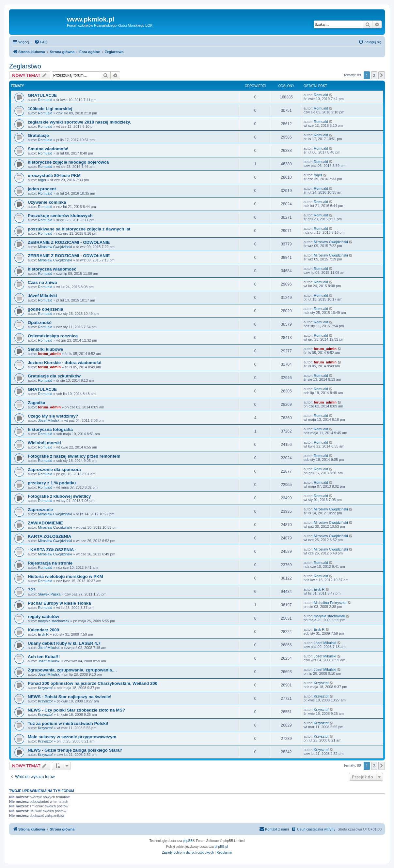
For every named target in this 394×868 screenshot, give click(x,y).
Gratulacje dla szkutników (54, 376)
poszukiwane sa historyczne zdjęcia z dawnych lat (79, 229)
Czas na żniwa (42, 282)
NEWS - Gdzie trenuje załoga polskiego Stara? (75, 750)
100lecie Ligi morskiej (50, 109)
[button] (382, 75)
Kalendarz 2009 (43, 630)
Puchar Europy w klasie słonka (59, 603)
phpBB (188, 841)
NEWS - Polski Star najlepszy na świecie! (70, 697)
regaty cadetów (43, 617)
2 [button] (374, 75)
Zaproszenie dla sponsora (54, 470)
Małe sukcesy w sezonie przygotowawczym (72, 737)
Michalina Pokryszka (330, 603)
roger (42, 180)
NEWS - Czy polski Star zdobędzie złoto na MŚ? (76, 710)
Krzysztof (45, 688)
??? (32, 590)
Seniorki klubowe (45, 349)
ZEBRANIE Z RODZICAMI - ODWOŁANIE (69, 242)
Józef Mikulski (42, 296)
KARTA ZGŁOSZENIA (49, 536)
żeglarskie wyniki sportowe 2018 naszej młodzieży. (79, 122)
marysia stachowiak (54, 621)
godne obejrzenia (45, 309)
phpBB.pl (221, 847)
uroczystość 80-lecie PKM (54, 176)
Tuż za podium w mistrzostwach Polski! (68, 723)
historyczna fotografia (50, 429)
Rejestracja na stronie (50, 563)
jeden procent (42, 189)
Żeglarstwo (25, 66)
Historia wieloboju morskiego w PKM (65, 576)
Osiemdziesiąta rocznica (53, 336)
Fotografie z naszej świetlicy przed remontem (74, 456)
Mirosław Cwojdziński (55, 247)
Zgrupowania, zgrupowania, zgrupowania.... (72, 670)
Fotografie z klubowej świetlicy (59, 496)
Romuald (45, 100)
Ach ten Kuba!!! (44, 657)
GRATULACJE (42, 95)
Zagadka (37, 403)
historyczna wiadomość (52, 269)
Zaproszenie (40, 510)
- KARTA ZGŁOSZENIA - (52, 550)
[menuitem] (41, 42)
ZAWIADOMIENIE (45, 523)
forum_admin (49, 354)
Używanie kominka (47, 202)
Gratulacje (38, 135)
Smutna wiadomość (48, 149)
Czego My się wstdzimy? (53, 416)
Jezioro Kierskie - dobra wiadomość (64, 363)
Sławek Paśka (49, 594)
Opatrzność (40, 323)
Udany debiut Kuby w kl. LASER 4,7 (64, 643)
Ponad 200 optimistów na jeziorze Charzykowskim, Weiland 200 (93, 683)
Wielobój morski (44, 443)
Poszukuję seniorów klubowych (60, 216)
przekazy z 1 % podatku (52, 483)
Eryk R (319, 589)
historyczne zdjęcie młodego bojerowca (68, 162)
